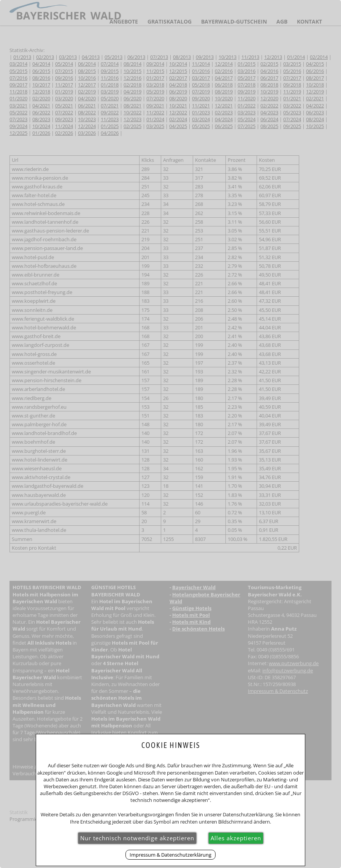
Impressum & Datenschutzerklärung (170, 855)
